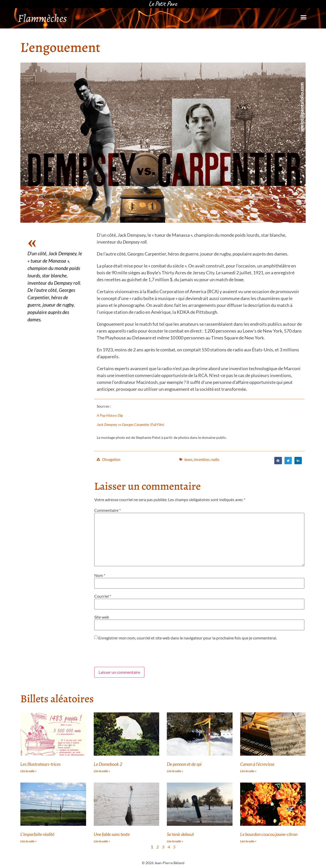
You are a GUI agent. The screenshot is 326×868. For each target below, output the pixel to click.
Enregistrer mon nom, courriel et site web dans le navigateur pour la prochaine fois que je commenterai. (188, 638)
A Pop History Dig (110, 415)
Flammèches (42, 18)
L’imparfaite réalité (37, 834)
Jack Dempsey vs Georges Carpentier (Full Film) (131, 424)
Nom (100, 575)
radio (215, 459)
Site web (102, 617)
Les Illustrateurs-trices (40, 764)
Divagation (111, 459)
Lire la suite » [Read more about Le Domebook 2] (102, 771)
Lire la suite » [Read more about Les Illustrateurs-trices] (29, 771)
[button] (303, 17)
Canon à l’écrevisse (257, 764)
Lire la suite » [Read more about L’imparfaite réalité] (29, 841)
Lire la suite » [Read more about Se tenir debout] (175, 841)
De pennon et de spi (184, 764)
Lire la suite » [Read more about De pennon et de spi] (175, 771)
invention (201, 459)
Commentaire (107, 510)
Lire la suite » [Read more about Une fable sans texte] (102, 841)
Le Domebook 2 (108, 764)
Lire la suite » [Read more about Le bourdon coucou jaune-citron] (248, 841)
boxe (188, 459)
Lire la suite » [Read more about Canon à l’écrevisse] (248, 771)
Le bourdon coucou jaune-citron (269, 834)
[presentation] (133, 654)
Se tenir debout (180, 834)
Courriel (103, 596)
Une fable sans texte (112, 834)
